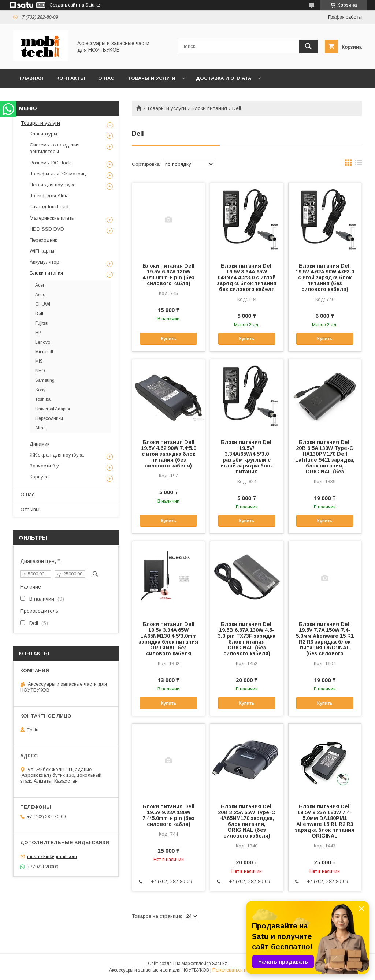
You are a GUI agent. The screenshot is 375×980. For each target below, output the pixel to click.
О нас (106, 78)
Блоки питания (209, 108)
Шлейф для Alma (49, 196)
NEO (40, 371)
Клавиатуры (43, 134)
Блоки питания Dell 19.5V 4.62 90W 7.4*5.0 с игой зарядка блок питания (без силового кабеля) (169, 454)
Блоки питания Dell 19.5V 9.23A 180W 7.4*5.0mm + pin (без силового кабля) (168, 815)
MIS (39, 361)
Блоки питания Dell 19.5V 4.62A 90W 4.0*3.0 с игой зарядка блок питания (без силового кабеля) (325, 277)
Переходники (49, 418)
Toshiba (43, 399)
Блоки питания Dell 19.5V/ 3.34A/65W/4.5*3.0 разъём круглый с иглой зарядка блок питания (247, 457)
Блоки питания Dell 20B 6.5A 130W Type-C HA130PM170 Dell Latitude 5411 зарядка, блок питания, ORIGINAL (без (325, 457)
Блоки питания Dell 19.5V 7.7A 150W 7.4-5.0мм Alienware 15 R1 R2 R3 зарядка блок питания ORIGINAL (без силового (325, 639)
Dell (39, 314)
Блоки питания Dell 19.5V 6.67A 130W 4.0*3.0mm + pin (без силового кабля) (168, 275)
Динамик (40, 444)
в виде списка (359, 164)
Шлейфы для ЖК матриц (58, 174)
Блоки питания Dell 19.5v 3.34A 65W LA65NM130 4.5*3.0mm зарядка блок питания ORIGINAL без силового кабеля (168, 639)
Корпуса (39, 477)
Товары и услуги (151, 78)
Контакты (71, 78)
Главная (31, 78)
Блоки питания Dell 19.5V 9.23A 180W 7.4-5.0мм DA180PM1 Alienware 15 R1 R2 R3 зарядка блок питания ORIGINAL (325, 821)
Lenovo (43, 342)
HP (38, 333)
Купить (168, 339)
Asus (40, 295)
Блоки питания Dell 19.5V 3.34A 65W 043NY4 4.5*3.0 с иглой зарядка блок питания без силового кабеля (247, 277)
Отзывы (30, 510)
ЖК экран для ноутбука (57, 455)
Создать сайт (63, 5)
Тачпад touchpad (49, 207)
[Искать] (308, 46)
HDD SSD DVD (47, 229)
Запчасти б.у (44, 466)
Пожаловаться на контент (239, 970)
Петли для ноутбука (53, 185)
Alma (40, 428)
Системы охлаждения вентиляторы (55, 148)
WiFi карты (42, 251)
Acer (40, 285)
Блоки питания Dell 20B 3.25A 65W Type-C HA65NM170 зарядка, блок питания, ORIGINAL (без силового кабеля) (247, 821)
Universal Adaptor (53, 409)
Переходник (43, 240)
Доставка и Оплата (224, 78)
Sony (40, 390)
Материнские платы (52, 218)
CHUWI (43, 304)
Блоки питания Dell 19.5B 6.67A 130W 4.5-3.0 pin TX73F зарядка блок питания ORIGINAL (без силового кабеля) (247, 639)
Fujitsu (42, 323)
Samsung (45, 380)
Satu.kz (220, 964)
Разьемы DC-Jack (50, 163)
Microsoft (44, 352)
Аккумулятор (44, 262)
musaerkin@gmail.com (52, 856)
